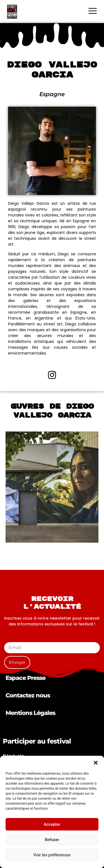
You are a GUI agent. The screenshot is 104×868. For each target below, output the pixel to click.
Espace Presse (26, 678)
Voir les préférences (52, 855)
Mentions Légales (30, 713)
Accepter (52, 824)
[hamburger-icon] (92, 12)
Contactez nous (28, 695)
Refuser (52, 840)
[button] (96, 763)
